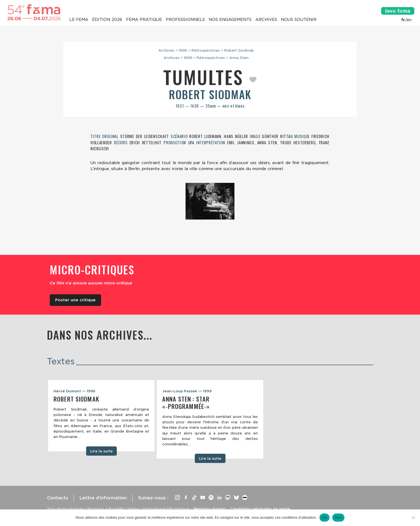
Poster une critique (75, 300)
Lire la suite (101, 451)
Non (338, 517)
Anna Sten (239, 58)
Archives (266, 20)
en (409, 20)
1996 (183, 50)
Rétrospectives (206, 50)
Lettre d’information (103, 498)
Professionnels (185, 20)
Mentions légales (210, 509)
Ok (325, 517)
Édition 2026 (107, 20)
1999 (188, 58)
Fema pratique (144, 20)
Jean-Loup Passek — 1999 (187, 391)
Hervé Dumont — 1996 (74, 391)
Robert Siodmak (239, 50)
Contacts (58, 498)
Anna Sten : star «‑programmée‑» (186, 403)
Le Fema (79, 20)
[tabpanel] (101, 416)
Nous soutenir (299, 20)
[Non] (413, 518)
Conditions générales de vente (260, 509)
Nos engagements (230, 20)
